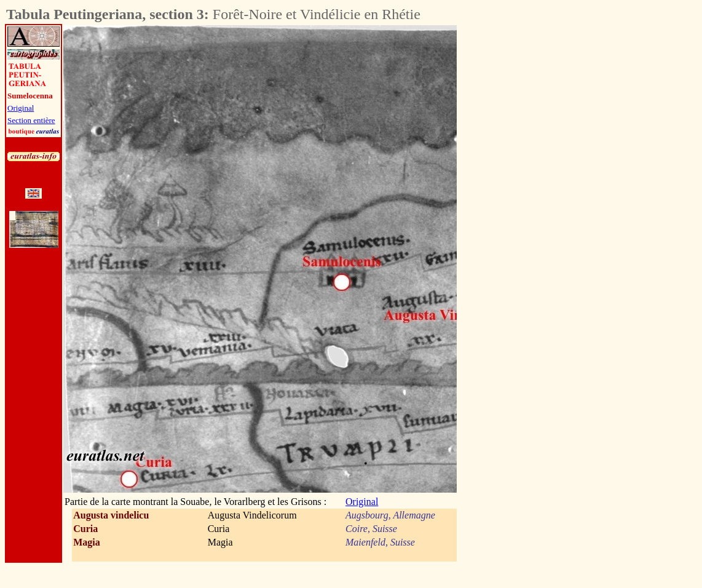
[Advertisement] (525, 210)
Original (21, 108)
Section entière (31, 120)
